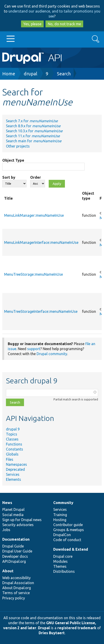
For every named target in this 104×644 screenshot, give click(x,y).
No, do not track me (64, 24)
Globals (12, 454)
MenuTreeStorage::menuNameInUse (33, 274)
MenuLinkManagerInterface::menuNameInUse (41, 242)
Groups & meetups (69, 530)
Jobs (6, 530)
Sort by (9, 177)
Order (36, 177)
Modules (60, 561)
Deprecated (15, 469)
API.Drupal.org (14, 561)
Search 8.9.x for (33, 126)
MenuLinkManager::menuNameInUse (34, 215)
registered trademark (77, 628)
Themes (60, 566)
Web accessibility (16, 578)
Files (10, 459)
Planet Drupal (13, 509)
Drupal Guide (13, 546)
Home (9, 74)
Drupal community (52, 354)
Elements (13, 479)
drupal (31, 74)
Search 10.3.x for (34, 131)
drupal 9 (13, 429)
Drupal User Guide (17, 551)
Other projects (18, 146)
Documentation (16, 539)
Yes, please (32, 24)
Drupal (44, 628)
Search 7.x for (32, 121)
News (7, 503)
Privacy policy (14, 598)
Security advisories (18, 525)
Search (64, 74)
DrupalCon (62, 535)
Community (63, 503)
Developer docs (15, 556)
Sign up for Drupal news (22, 520)
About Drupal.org (17, 588)
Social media (13, 515)
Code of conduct (67, 540)
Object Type (13, 160)
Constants (15, 449)
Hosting (60, 520)
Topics (12, 434)
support (34, 349)
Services (13, 474)
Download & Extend (71, 549)
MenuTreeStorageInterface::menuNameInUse (41, 311)
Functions (14, 444)
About (8, 571)
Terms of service (16, 593)
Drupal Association (18, 583)
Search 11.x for (33, 136)
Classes (12, 439)
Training (60, 515)
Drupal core (63, 556)
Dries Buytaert (52, 633)
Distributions (64, 571)
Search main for (34, 141)
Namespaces (16, 464)
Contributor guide (68, 525)
